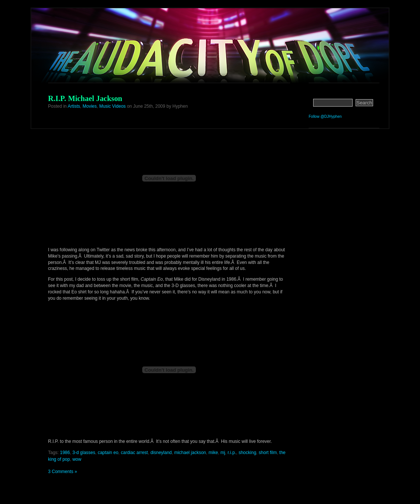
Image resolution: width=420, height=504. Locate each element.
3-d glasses (84, 453)
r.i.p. (232, 453)
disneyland (161, 453)
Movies (90, 106)
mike (213, 453)
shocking (247, 453)
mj (223, 453)
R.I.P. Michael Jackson (85, 98)
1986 (65, 453)
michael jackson (190, 453)
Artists (74, 106)
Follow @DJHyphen (325, 116)
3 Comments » (63, 472)
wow (77, 459)
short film (268, 453)
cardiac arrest (135, 453)
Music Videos (112, 106)
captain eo (108, 453)
